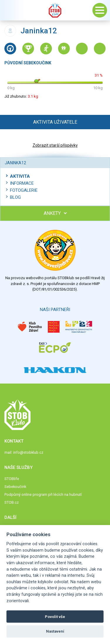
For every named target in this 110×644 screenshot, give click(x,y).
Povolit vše (55, 617)
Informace (22, 183)
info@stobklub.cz (28, 452)
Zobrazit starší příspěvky (55, 145)
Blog (15, 197)
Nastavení (55, 631)
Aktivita (20, 176)
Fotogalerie (24, 190)
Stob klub (55, 10)
